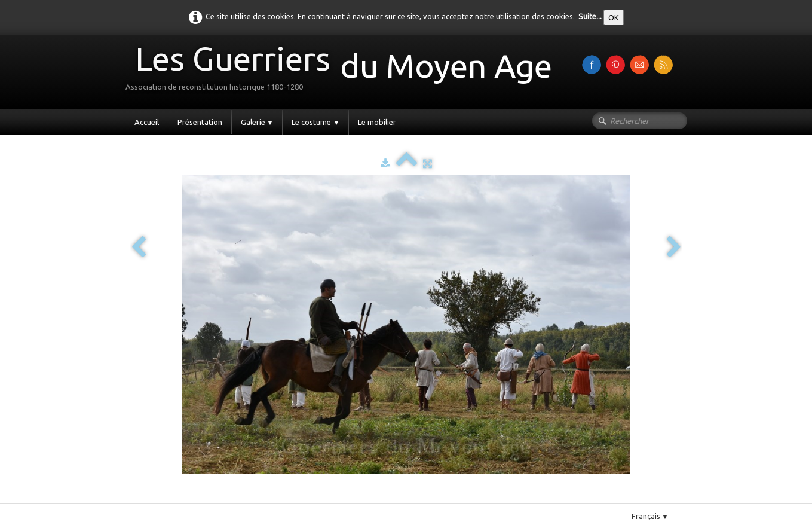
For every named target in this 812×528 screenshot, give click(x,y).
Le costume (315, 122)
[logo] (343, 71)
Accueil (147, 122)
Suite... (590, 16)
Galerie (257, 122)
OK (614, 17)
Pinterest (170, 499)
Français (650, 516)
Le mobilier (377, 122)
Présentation (200, 122)
